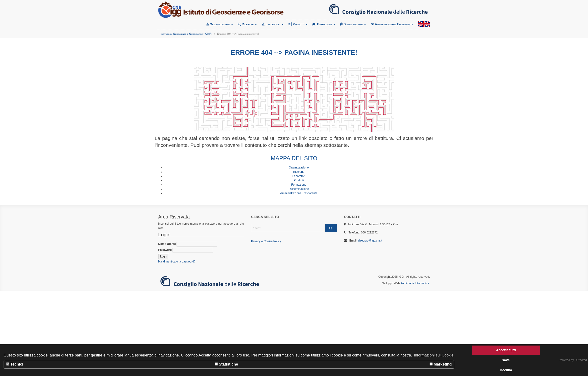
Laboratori (273, 24)
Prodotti (298, 24)
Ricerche (247, 24)
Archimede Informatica (415, 283)
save (506, 360)
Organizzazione (219, 24)
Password (186, 250)
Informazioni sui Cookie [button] (434, 355)
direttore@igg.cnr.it (370, 241)
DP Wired (581, 360)
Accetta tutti (506, 350)
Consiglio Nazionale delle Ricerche (378, 10)
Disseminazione (353, 24)
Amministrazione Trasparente (392, 24)
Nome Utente (188, 244)
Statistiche (226, 364)
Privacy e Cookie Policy (266, 241)
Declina (506, 370)
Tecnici (15, 364)
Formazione (324, 24)
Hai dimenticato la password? (177, 262)
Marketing (441, 364)
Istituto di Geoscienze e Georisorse (221, 10)
